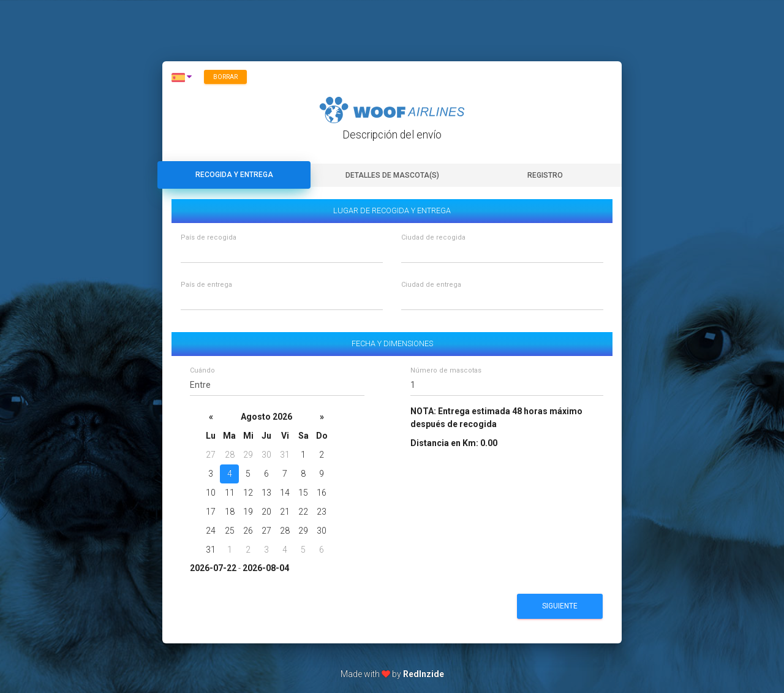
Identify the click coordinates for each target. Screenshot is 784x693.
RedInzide (424, 674)
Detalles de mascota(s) (392, 175)
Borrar (225, 77)
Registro (545, 175)
